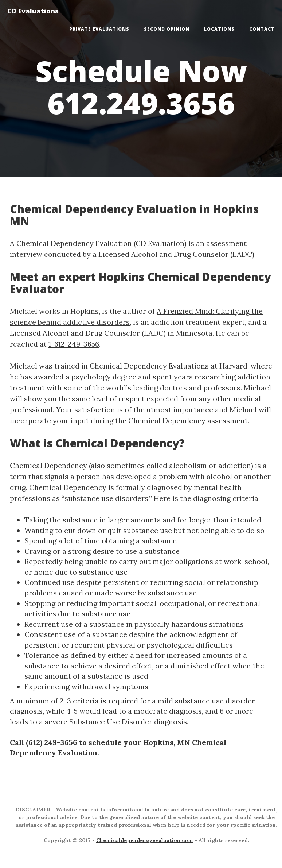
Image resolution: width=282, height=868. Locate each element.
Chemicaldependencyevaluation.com (145, 840)
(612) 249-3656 (52, 742)
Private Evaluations (99, 29)
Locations (219, 29)
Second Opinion (167, 29)
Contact (262, 29)
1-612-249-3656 (74, 344)
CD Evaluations (33, 11)
